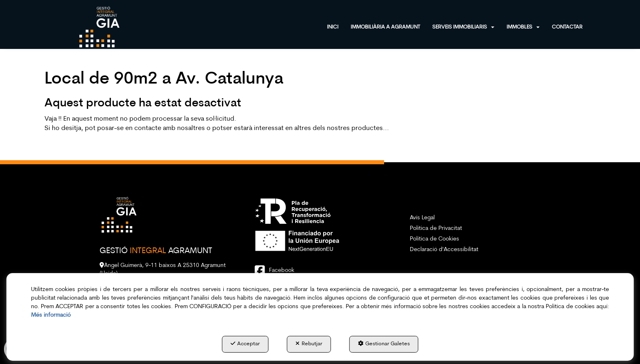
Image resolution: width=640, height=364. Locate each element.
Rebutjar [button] (309, 344)
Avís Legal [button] (422, 218)
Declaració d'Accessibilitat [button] (444, 250)
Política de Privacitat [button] (436, 228)
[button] (99, 26)
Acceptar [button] (245, 344)
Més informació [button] (51, 315)
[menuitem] (339, 26)
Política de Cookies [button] (434, 239)
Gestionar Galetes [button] (384, 344)
